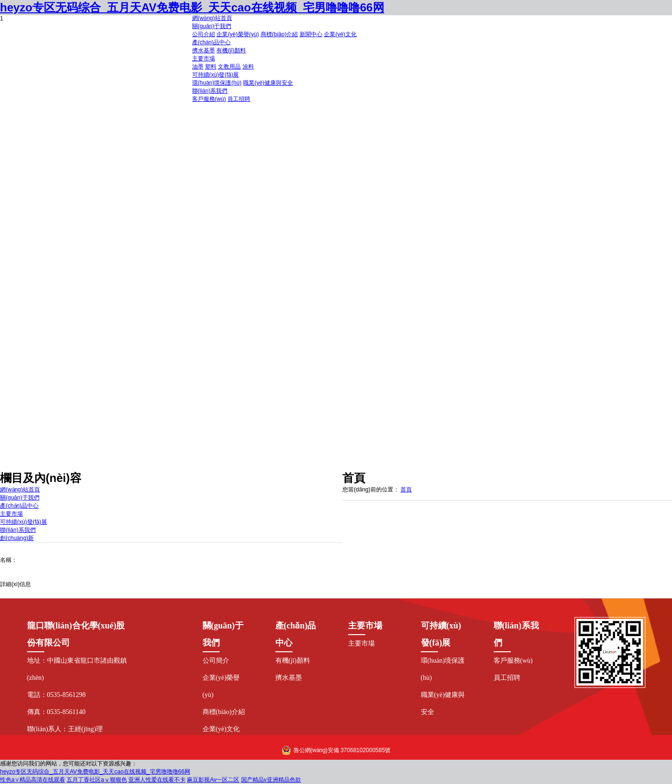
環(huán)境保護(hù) (217, 83)
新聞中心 (311, 34)
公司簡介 (216, 661)
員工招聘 (239, 99)
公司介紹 (204, 34)
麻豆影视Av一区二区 (213, 780)
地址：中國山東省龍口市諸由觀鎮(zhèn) (77, 669)
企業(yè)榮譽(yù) (238, 34)
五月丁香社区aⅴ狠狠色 (97, 780)
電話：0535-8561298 (57, 695)
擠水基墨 (204, 50)
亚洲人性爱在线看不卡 (157, 780)
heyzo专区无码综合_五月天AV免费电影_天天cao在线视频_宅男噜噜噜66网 (95, 772)
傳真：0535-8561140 (56, 712)
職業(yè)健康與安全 (268, 83)
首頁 (406, 490)
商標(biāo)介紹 (279, 34)
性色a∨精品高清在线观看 (33, 780)
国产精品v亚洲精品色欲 (271, 780)
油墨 (198, 67)
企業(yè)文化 (340, 34)
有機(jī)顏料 (231, 50)
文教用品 (229, 67)
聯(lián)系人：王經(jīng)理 (65, 729)
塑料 (211, 67)
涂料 (248, 67)
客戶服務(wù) (209, 99)
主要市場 (361, 643)
